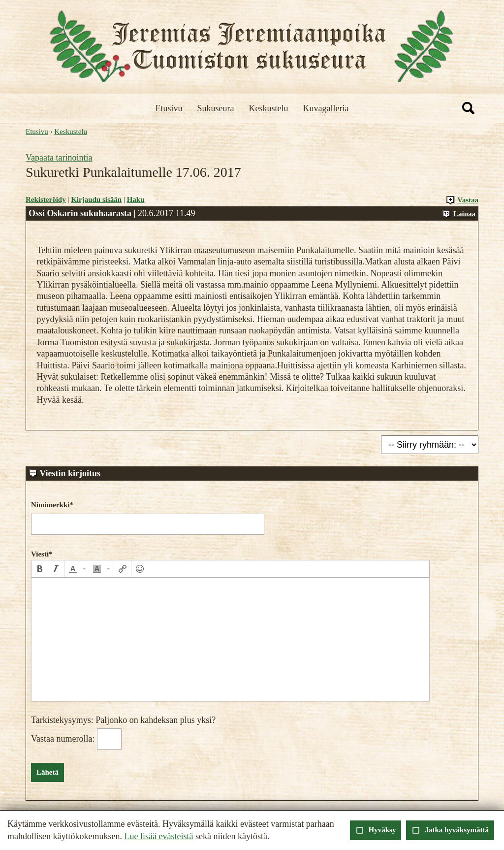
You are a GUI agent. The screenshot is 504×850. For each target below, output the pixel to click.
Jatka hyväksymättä (450, 830)
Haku (136, 199)
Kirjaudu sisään (96, 199)
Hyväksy (376, 830)
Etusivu (169, 108)
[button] (40, 569)
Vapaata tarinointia (59, 158)
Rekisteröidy (46, 199)
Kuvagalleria (326, 108)
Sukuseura (216, 108)
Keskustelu (269, 108)
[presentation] (40, 569)
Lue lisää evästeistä (158, 836)
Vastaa (462, 200)
